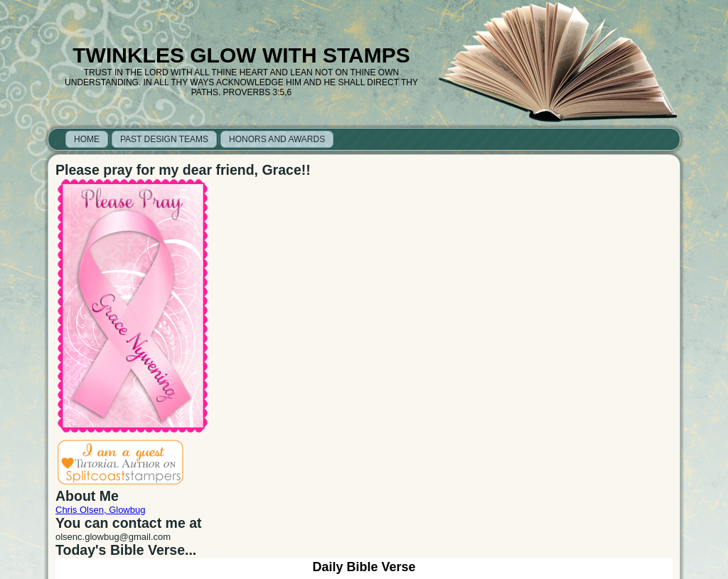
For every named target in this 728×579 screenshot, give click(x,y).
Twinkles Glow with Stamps (241, 55)
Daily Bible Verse (364, 567)
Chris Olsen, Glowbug (100, 510)
